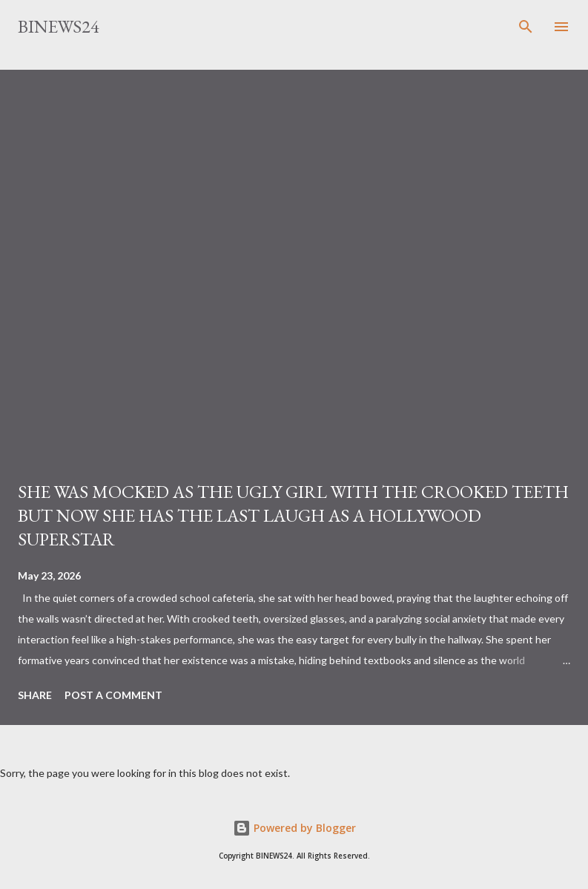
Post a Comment (113, 695)
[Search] (526, 27)
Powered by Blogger (294, 828)
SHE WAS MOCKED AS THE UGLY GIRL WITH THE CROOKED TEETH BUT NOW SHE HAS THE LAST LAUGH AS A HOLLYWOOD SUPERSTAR (293, 515)
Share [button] (35, 695)
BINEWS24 (59, 26)
